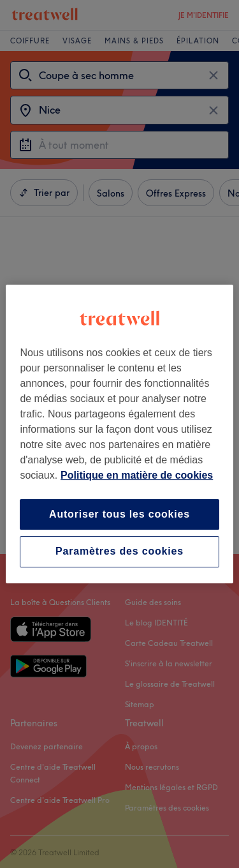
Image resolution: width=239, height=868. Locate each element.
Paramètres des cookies (119, 552)
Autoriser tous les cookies (119, 514)
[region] (119, 434)
